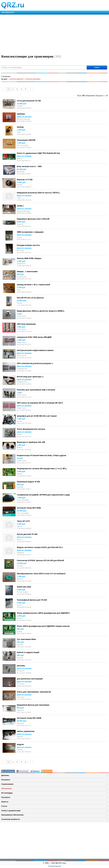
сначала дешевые (33, 79)
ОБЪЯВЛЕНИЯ (8, 12)
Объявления (6, 788)
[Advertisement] (55, 34)
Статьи (4, 806)
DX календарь (7, 793)
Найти (97, 68)
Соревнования (7, 784)
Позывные (6, 780)
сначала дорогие (16, 79)
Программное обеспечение (12, 815)
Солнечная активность (11, 819)
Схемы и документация (11, 811)
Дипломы (5, 775)
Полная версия (55, 866)
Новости (5, 802)
